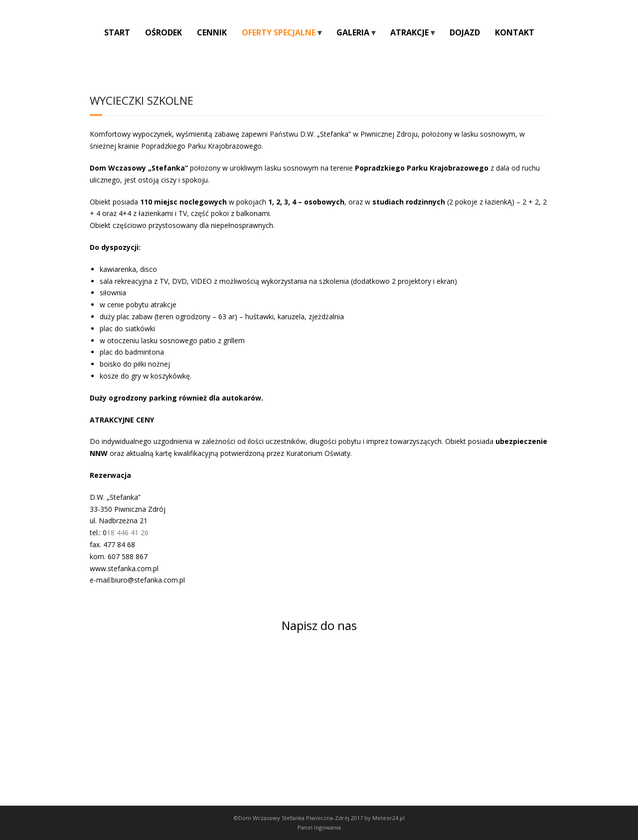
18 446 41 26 (128, 532)
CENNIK (212, 32)
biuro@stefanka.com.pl (148, 580)
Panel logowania (319, 827)
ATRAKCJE (409, 32)
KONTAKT (515, 32)
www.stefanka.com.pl (124, 568)
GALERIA (353, 32)
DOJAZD (465, 32)
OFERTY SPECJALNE (279, 32)
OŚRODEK (163, 32)
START (117, 32)
